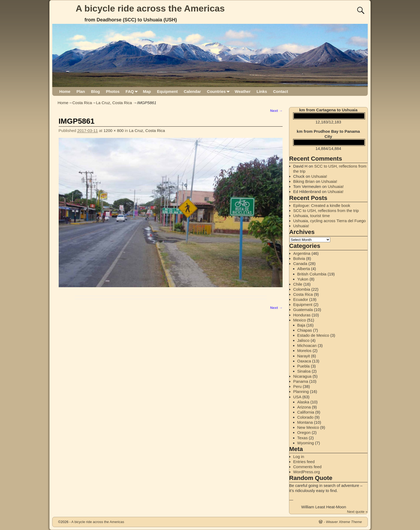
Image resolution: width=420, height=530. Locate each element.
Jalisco (303, 340)
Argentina (302, 253)
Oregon (304, 432)
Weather (243, 91)
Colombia (302, 289)
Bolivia (299, 258)
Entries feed (304, 462)
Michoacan (307, 345)
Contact (280, 91)
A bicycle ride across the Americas (150, 8)
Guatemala (303, 310)
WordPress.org (307, 472)
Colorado (305, 417)
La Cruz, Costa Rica (114, 103)
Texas (303, 438)
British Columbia (312, 274)
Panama (301, 381)
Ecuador (301, 299)
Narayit (304, 356)
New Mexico (308, 427)
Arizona (304, 407)
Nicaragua (302, 376)
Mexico (300, 320)
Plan (81, 91)
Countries (220, 91)
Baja (301, 325)
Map (147, 91)
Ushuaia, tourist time (312, 216)
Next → (276, 111)
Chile (298, 284)
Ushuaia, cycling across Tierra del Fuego (330, 221)
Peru (298, 386)
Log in (299, 457)
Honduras (302, 315)
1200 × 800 (114, 130)
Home (65, 91)
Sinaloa (304, 371)
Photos (113, 91)
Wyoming (306, 443)
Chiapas (305, 330)
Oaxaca (304, 361)
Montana (305, 422)
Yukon (303, 279)
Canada (300, 264)
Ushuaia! (319, 176)
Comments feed (307, 467)
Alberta (304, 269)
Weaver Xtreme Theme (344, 522)
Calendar (192, 91)
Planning (301, 391)
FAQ (133, 91)
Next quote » (357, 512)
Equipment (167, 91)
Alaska (303, 402)
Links (262, 91)
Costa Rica (82, 103)
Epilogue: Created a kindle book (322, 205)
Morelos (304, 351)
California (306, 412)
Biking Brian (304, 181)
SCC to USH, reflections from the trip (326, 211)
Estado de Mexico (313, 335)
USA (297, 397)
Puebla (304, 366)
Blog (95, 91)
